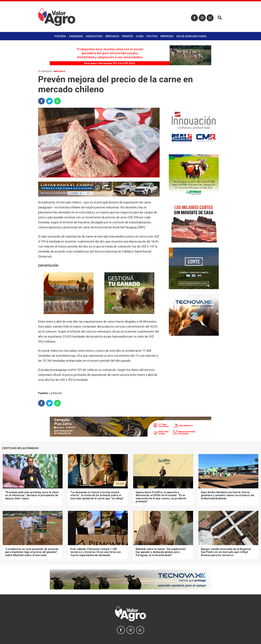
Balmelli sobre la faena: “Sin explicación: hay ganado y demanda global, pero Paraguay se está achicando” (161, 552)
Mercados (112, 36)
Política (152, 36)
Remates (128, 36)
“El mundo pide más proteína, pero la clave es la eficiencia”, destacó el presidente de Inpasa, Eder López (32, 495)
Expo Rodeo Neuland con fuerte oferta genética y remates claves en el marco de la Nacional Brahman (227, 495)
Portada (60, 36)
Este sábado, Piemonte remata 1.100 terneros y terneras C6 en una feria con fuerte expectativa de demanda (96, 552)
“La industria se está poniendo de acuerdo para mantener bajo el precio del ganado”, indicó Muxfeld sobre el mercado (32, 552)
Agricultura (94, 36)
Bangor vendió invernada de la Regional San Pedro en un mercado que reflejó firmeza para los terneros (226, 552)
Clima (140, 36)
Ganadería (76, 36)
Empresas (167, 36)
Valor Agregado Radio (191, 36)
